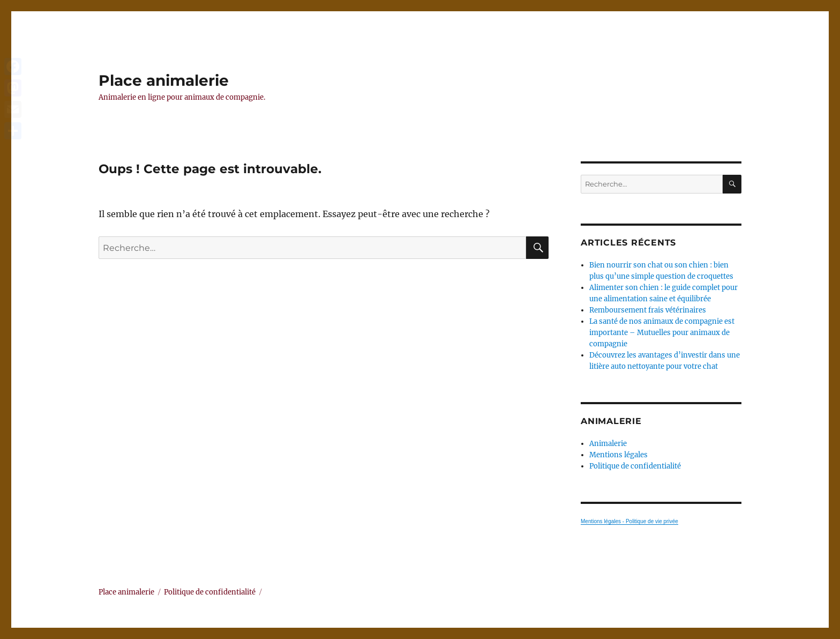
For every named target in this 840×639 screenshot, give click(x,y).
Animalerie (608, 444)
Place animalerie (164, 80)
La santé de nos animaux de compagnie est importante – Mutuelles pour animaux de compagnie (662, 333)
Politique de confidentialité (635, 466)
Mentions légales (618, 455)
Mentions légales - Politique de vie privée (629, 521)
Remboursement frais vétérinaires (648, 310)
